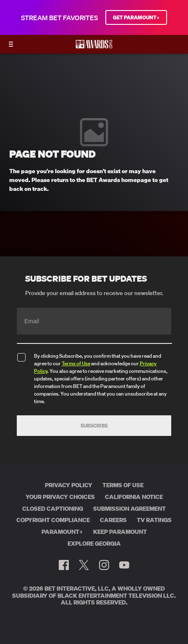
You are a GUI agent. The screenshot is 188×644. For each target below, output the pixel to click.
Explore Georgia (94, 544)
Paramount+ (62, 532)
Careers (113, 520)
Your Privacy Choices (60, 497)
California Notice (134, 497)
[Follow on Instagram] (104, 565)
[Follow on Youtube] (124, 565)
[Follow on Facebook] (64, 565)
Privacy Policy (69, 485)
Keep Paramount (120, 532)
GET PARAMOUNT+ (136, 17)
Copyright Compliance (53, 520)
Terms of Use (76, 363)
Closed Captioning (53, 509)
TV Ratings (154, 520)
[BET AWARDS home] (94, 47)
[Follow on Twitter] (84, 565)
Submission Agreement (129, 509)
